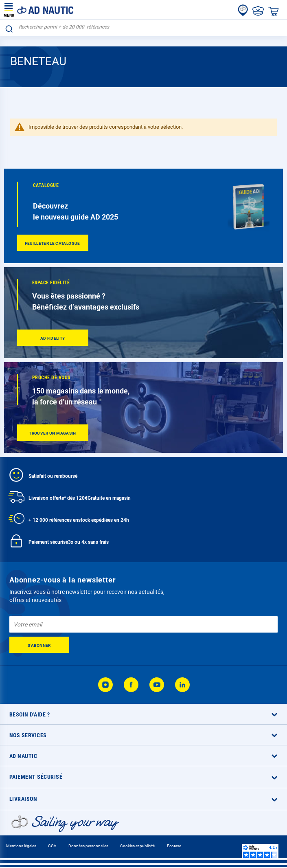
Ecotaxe (174, 846)
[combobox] (143, 27)
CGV (52, 846)
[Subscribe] (39, 645)
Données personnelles (88, 846)
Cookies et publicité (137, 846)
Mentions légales (21, 846)
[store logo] (39, 10)
